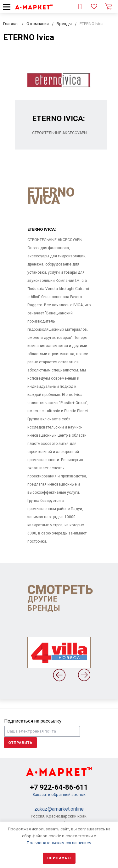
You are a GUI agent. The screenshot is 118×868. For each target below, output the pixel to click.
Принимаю (59, 858)
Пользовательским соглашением (59, 843)
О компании (38, 24)
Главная (11, 24)
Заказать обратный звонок (59, 794)
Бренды (64, 24)
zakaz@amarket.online (59, 809)
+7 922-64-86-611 (59, 787)
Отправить (21, 743)
